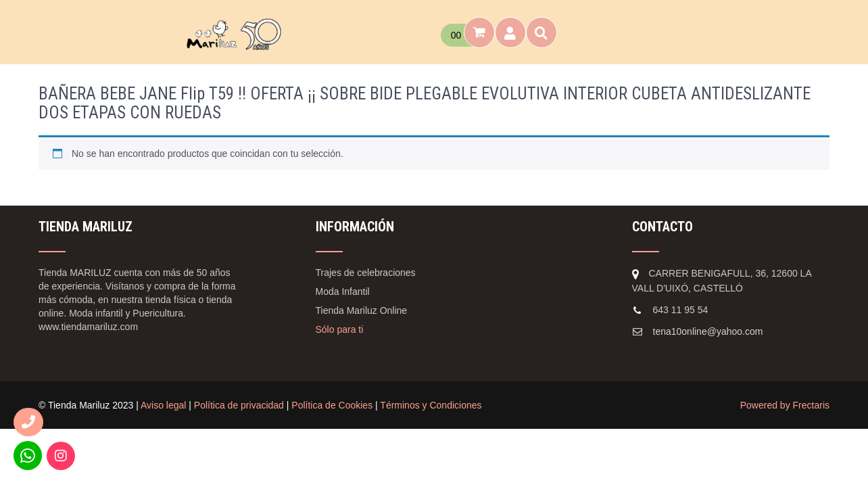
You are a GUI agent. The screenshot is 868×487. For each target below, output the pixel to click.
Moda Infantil (343, 292)
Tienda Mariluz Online (362, 310)
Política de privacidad (239, 405)
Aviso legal (163, 405)
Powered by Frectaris (785, 405)
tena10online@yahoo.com (708, 331)
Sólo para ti (340, 329)
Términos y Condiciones (431, 405)
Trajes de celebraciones (366, 273)
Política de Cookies (332, 405)
